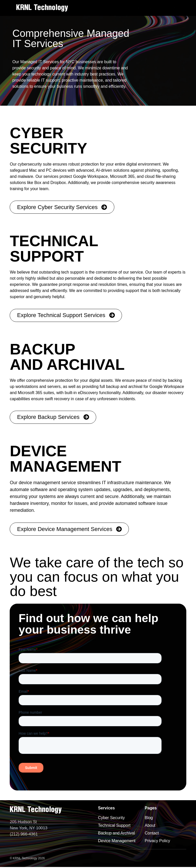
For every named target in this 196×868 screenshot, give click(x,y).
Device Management (117, 842)
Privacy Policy (157, 842)
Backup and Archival (117, 834)
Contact (152, 834)
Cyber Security (111, 819)
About (150, 826)
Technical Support (114, 826)
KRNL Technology (42, 8)
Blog (149, 819)
